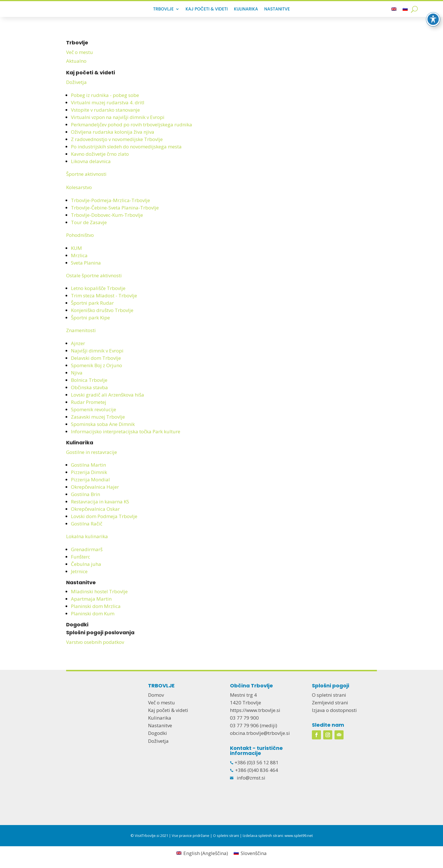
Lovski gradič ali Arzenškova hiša (108, 395)
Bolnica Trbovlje (89, 380)
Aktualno (76, 61)
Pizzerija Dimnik (89, 472)
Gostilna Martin (88, 465)
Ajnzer (78, 343)
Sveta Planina (86, 263)
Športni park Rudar (92, 303)
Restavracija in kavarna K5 (100, 502)
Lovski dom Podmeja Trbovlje (104, 516)
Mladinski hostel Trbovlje (99, 591)
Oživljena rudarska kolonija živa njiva (113, 132)
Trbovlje (163, 9)
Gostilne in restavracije (92, 452)
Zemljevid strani (330, 703)
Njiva (77, 373)
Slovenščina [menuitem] (254, 853)
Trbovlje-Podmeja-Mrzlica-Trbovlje (110, 200)
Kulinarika (246, 9)
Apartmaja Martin (91, 599)
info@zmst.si (251, 778)
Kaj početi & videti (207, 9)
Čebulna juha (86, 564)
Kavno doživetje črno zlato (100, 154)
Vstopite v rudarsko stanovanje (105, 110)
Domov (156, 695)
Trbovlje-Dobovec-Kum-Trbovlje (107, 215)
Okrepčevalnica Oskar (95, 509)
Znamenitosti (81, 330)
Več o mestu (80, 52)
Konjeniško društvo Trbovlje (102, 310)
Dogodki (77, 625)
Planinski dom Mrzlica (96, 606)
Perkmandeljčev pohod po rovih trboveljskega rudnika (132, 125)
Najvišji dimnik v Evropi (97, 351)
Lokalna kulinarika (87, 536)
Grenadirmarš (87, 549)
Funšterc (81, 557)
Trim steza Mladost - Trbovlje (104, 296)
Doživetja (76, 82)
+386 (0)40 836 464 (257, 770)
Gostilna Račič (87, 524)
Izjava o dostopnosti (334, 710)
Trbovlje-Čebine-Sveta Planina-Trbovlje (115, 208)
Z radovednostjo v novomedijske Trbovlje (117, 139)
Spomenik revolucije (94, 409)
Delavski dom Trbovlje (96, 358)
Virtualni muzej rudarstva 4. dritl (108, 102)
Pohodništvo (80, 235)
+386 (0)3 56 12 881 (256, 762)
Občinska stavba (89, 387)
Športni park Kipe (90, 318)
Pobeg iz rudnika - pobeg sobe (105, 95)
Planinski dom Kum (93, 613)
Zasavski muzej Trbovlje (98, 417)
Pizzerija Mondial (90, 480)
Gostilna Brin (85, 494)
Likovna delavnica (91, 161)
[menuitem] (394, 10)
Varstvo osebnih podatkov (95, 642)
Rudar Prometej (89, 402)
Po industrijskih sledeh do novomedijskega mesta (126, 147)
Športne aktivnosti (86, 174)
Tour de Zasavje (89, 222)
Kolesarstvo (79, 187)
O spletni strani (329, 695)
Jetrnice (79, 571)
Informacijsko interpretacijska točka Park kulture (126, 431)
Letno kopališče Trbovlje (98, 288)
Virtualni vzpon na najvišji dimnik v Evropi (118, 117)
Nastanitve (277, 9)
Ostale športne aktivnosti (94, 275)
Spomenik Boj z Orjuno (96, 365)
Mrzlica (79, 255)
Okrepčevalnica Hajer (95, 487)
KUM (76, 248)
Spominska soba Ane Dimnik (103, 424)
